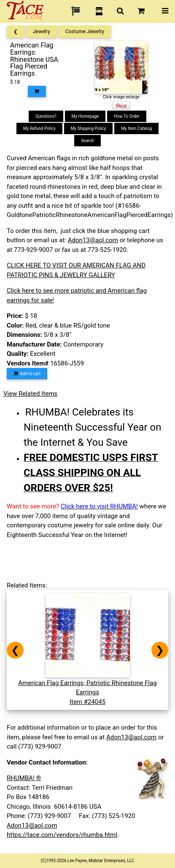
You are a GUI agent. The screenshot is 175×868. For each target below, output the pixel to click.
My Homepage (85, 116)
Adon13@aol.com (93, 240)
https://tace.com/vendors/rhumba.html (62, 835)
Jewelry (42, 32)
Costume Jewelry (85, 32)
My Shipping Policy (89, 128)
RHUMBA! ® (24, 778)
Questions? (46, 116)
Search (87, 141)
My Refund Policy (39, 128)
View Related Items (30, 394)
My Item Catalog (136, 128)
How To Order (127, 116)
